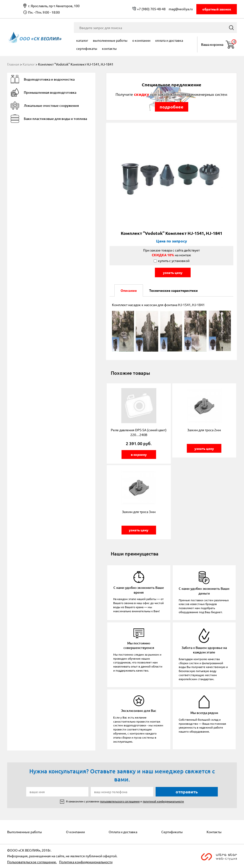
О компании (141, 40)
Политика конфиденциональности (86, 862)
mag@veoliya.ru (181, 9)
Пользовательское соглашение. (32, 862)
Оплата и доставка (169, 40)
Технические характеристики (173, 290)
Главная (13, 64)
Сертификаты (87, 48)
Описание (129, 290)
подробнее (172, 107)
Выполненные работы (110, 40)
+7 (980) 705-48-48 (151, 9)
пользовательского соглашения (120, 801)
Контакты (109, 48)
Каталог (82, 40)
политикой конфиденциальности (163, 801)
